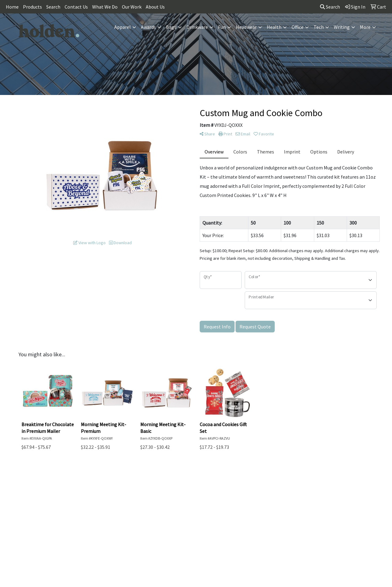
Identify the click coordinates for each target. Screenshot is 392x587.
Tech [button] (319, 27)
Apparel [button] (123, 27)
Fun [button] (222, 27)
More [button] (365, 27)
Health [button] (274, 27)
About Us (155, 7)
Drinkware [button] (197, 27)
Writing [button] (342, 27)
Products (32, 7)
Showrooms (294, 483)
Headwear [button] (246, 27)
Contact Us (76, 7)
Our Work (132, 7)
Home (12, 7)
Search (53, 7)
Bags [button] (171, 27)
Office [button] (298, 27)
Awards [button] (148, 27)
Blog (294, 492)
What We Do (105, 7)
